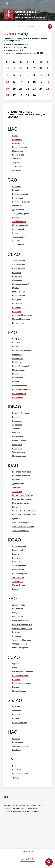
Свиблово (17, 307)
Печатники (17, 444)
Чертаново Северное (21, 523)
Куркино (16, 664)
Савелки (16, 715)
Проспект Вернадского (22, 628)
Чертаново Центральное (23, 526)
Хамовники (17, 167)
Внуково (16, 738)
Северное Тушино (20, 675)
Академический (19, 546)
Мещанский (17, 151)
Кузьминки (17, 421)
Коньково (16, 558)
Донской (16, 487)
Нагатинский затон (21, 503)
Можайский (17, 617)
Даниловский (18, 484)
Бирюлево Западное (21, 476)
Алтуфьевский (19, 265)
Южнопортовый (19, 456)
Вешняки (16, 343)
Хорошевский (18, 245)
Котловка (16, 562)
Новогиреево (18, 374)
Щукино (16, 687)
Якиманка (17, 170)
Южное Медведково (21, 319)
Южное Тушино (19, 691)
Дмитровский (18, 210)
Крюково (16, 707)
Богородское (18, 339)
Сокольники (18, 397)
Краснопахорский (20, 774)
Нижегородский (19, 440)
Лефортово (17, 425)
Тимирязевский (19, 237)
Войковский (17, 198)
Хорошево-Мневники (21, 683)
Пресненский (18, 155)
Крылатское (18, 609)
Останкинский (18, 296)
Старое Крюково (20, 722)
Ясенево (16, 589)
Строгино (16, 679)
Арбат (15, 135)
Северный (17, 311)
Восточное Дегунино (21, 202)
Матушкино (17, 711)
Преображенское (20, 386)
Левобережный (19, 221)
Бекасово (16, 766)
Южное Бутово (19, 585)
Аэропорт (16, 186)
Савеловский (18, 229)
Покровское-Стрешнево (23, 672)
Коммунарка (18, 742)
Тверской (16, 163)
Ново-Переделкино (21, 621)
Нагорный (17, 507)
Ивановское (18, 358)
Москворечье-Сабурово (23, 495)
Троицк (15, 778)
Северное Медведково (22, 315)
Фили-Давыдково (20, 648)
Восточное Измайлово (22, 351)
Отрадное (16, 300)
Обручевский (18, 570)
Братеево (16, 480)
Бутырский (17, 276)
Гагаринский (18, 550)
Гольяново (17, 354)
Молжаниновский (20, 225)
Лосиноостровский (21, 284)
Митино (16, 668)
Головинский (18, 206)
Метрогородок (19, 370)
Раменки (16, 632)
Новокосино (18, 378)
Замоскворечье (19, 143)
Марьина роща (19, 292)
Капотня (16, 417)
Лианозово (17, 280)
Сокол (15, 233)
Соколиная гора (19, 393)
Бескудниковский (20, 194)
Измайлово (17, 362)
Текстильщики (19, 452)
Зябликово (17, 491)
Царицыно (17, 519)
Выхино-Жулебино (20, 413)
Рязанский (17, 448)
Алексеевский (18, 261)
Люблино (16, 429)
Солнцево (17, 636)
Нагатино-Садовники (21, 499)
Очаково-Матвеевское (22, 624)
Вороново (16, 770)
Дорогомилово (19, 605)
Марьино (16, 433)
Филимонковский (20, 746)
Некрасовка (17, 437)
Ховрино (16, 241)
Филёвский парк (19, 644)
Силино (15, 719)
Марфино (16, 288)
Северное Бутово (20, 574)
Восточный (17, 347)
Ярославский (18, 323)
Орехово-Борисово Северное (25, 511)
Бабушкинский (19, 268)
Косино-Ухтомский (21, 366)
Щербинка (17, 750)
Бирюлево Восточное (22, 472)
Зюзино (16, 554)
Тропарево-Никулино (21, 640)
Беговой (16, 190)
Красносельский (19, 147)
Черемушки (17, 581)
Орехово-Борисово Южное (24, 515)
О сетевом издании (27, 852)
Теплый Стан (18, 577)
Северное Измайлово (22, 389)
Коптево (16, 217)
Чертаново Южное (20, 530)
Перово (15, 382)
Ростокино (17, 304)
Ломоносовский (19, 566)
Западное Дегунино (21, 214)
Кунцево (16, 613)
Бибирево (16, 272)
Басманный (17, 139)
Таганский (17, 159)
